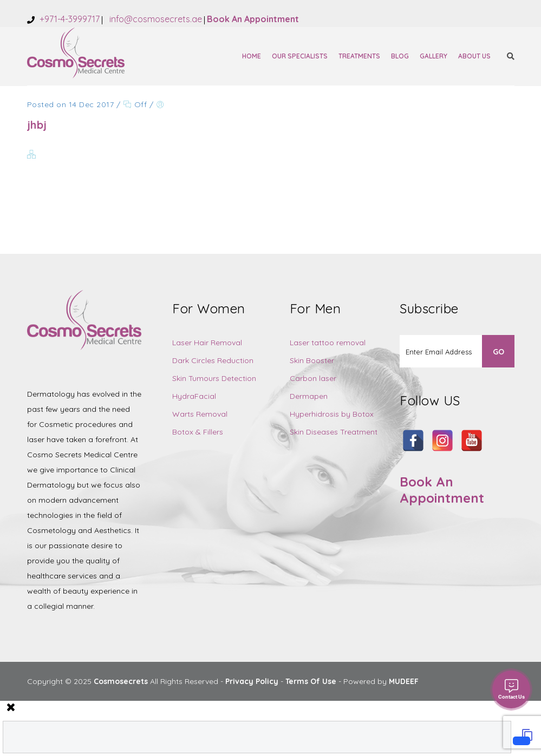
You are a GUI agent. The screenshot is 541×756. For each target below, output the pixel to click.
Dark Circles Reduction (213, 360)
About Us (474, 56)
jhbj (37, 125)
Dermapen (309, 396)
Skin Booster (312, 360)
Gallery (434, 56)
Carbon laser (313, 378)
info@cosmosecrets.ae (155, 19)
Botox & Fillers (198, 432)
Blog (400, 56)
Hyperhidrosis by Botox (332, 414)
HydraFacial (194, 396)
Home (252, 56)
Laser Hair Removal (207, 343)
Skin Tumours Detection (214, 378)
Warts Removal (200, 414)
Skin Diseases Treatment (334, 432)
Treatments (359, 56)
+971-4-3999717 (69, 19)
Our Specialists (300, 56)
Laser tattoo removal (328, 343)
